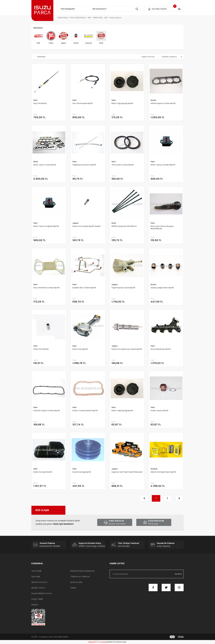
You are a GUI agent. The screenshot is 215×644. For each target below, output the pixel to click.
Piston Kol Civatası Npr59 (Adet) (86, 226)
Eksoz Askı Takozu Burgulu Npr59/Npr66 (162, 227)
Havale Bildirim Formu (42, 593)
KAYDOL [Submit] (178, 574)
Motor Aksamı (116, 18)
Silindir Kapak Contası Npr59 (163, 103)
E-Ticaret (101, 642)
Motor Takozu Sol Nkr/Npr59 (163, 165)
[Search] (115, 9)
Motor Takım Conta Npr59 (45, 165)
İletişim (35, 605)
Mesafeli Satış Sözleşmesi (83, 571)
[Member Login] (157, 9)
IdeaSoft (92, 642)
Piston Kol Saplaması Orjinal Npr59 (127, 349)
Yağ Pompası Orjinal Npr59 (123, 288)
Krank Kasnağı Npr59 (82, 472)
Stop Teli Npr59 (40, 103)
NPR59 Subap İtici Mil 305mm (124, 226)
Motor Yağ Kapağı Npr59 (122, 103)
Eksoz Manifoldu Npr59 (161, 349)
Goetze (154, 469)
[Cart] (179, 9)
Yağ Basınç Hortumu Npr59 (84, 165)
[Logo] (42, 10)
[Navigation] (72, 9)
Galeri (73, 588)
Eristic (153, 100)
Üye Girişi (36, 577)
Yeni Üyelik (36, 571)
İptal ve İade (76, 582)
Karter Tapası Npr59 (159, 411)
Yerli (35, 100)
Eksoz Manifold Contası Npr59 (46, 288)
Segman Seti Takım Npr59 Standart (127, 472)
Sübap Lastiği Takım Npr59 (162, 288)
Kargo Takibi (37, 599)
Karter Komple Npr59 (43, 472)
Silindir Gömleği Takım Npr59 (163, 472)
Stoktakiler (41, 57)
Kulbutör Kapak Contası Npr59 (47, 411)
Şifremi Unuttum (39, 582)
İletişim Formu (38, 588)
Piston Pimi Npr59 (41, 349)
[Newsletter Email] (147, 574)
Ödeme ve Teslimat (80, 577)
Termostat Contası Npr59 (123, 165)
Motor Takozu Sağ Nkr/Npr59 (46, 226)
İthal (36, 162)
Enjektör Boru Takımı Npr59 (84, 288)
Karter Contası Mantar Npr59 (85, 411)
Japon (75, 223)
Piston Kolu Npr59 (80, 349)
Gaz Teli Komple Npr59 (82, 103)
